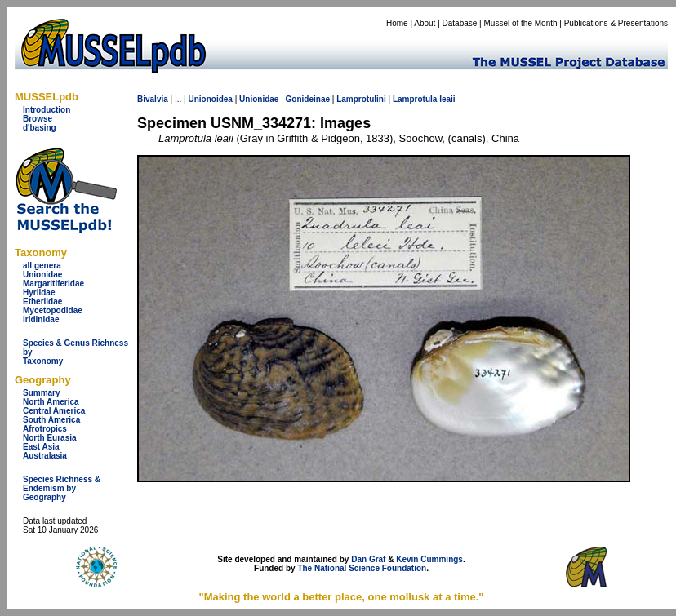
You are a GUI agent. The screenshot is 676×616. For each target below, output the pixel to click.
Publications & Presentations (616, 23)
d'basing (40, 128)
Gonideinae (308, 99)
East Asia (41, 447)
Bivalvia (153, 99)
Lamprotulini (361, 99)
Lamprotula (415, 99)
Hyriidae (39, 292)
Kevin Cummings (429, 559)
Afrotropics (45, 429)
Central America (54, 411)
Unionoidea (210, 99)
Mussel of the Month (521, 23)
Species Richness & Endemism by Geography (62, 488)
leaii (447, 99)
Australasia (45, 456)
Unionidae (42, 275)
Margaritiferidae (53, 284)
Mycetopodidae (53, 310)
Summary (42, 393)
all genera (42, 266)
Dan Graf (368, 559)
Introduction (47, 110)
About (425, 23)
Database (460, 23)
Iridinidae (41, 319)
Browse (38, 119)
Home (397, 23)
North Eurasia (50, 438)
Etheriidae (42, 301)
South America (51, 420)
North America (51, 402)
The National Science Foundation (362, 568)
